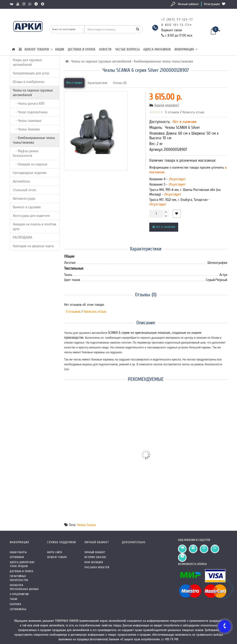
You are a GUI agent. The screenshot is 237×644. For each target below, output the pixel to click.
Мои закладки (94, 562)
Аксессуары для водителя (31, 216)
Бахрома (15, 604)
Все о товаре (74, 83)
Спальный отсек (24, 190)
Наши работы (18, 552)
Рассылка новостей (97, 567)
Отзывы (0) (120, 83)
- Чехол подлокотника (30, 112)
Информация (186, 49)
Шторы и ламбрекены (29, 82)
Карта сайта (55, 552)
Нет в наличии (164, 227)
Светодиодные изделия (30, 173)
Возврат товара (57, 557)
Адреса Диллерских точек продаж (22, 564)
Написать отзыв (193, 112)
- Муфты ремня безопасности (25, 153)
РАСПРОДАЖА (22, 237)
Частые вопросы (127, 49)
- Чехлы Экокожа (26, 129)
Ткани (13, 599)
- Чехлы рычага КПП (29, 104)
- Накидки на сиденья (30, 164)
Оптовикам (17, 557)
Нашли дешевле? (167, 105)
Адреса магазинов (157, 49)
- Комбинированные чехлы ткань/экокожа (34, 140)
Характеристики (97, 83)
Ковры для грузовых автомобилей (27, 62)
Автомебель (21, 181)
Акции (60, 49)
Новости (105, 49)
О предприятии (19, 594)
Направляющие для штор (31, 73)
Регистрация (212, 4)
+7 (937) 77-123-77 (177, 20)
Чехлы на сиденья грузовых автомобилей (33, 93)
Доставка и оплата (82, 49)
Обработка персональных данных (24, 587)
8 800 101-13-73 (175, 25)
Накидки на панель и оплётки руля (34, 227)
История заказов (95, 557)
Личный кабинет (188, 4)
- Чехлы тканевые (27, 121)
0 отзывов (171, 112)
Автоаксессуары (24, 199)
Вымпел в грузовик (27, 207)
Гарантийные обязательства (19, 578)
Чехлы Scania (86, 525)
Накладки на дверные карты (33, 246)
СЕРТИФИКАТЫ (18, 609)
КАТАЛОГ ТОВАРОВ (36, 49)
